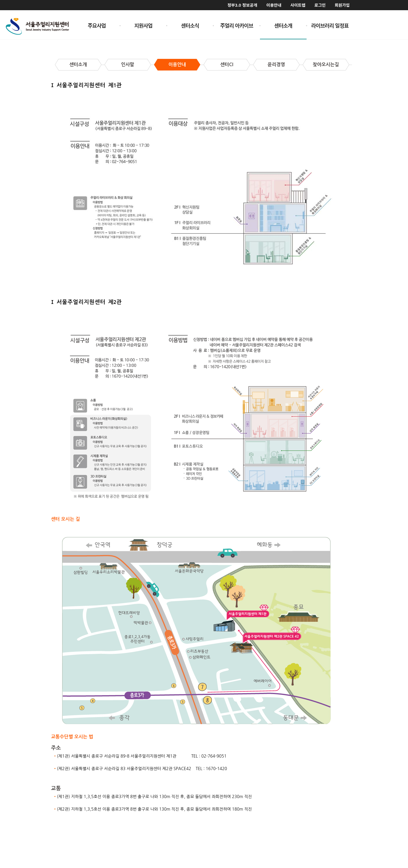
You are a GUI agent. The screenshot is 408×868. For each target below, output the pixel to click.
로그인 (320, 5)
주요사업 (97, 25)
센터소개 (283, 25)
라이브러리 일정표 (330, 25)
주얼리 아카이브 (237, 25)
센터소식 (190, 25)
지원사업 (143, 25)
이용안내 (274, 5)
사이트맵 (298, 5)
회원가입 (342, 5)
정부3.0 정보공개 (242, 5)
